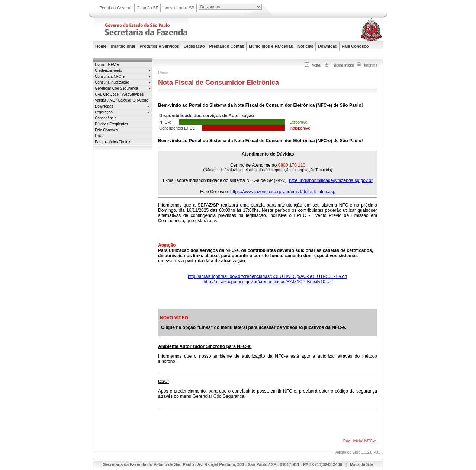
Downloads (104, 106)
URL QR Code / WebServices (119, 94)
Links (99, 136)
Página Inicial (343, 65)
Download (328, 46)
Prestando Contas (227, 46)
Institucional (123, 46)
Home (101, 46)
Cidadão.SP (147, 8)
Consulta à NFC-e (110, 76)
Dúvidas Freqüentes (112, 124)
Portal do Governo (116, 8)
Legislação (194, 46)
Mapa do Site (361, 465)
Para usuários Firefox (112, 142)
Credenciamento (108, 71)
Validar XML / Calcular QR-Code (121, 100)
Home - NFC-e (107, 65)
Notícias (305, 46)
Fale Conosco (355, 46)
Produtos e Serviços (159, 46)
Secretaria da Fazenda (168, 31)
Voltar (317, 65)
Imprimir (371, 65)
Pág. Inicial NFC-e (360, 441)
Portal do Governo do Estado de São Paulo (327, 8)
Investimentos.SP (178, 8)
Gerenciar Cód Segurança (116, 88)
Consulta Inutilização (112, 82)
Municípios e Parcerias (271, 46)
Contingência (106, 118)
